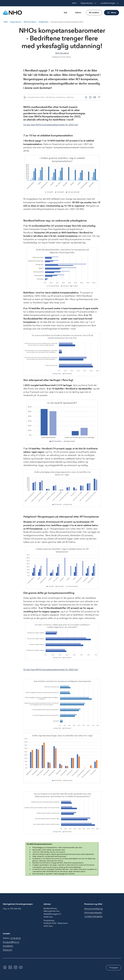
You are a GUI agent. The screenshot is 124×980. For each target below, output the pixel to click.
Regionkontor (16, 22)
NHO (6, 22)
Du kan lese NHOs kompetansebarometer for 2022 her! (51, 125)
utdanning (70, 97)
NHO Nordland (30, 22)
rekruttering (50, 97)
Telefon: (12, 938)
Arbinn (78, 13)
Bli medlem (94, 13)
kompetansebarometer (36, 97)
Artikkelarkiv (43, 22)
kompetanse (60, 97)
